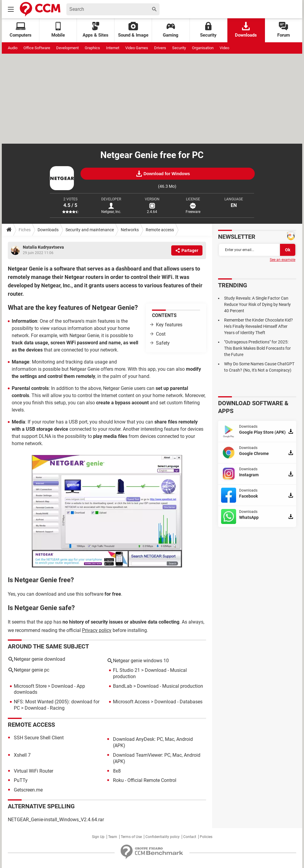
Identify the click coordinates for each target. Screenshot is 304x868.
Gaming (171, 30)
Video (224, 48)
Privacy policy (97, 630)
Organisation (203, 48)
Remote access (160, 230)
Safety (163, 343)
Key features (169, 325)
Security (208, 30)
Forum (284, 30)
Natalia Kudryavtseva (43, 247)
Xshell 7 (22, 755)
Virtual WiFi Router (33, 771)
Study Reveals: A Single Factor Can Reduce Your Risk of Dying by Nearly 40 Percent (257, 304)
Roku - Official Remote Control (145, 780)
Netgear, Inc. (111, 212)
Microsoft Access (131, 702)
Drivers (160, 48)
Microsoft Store (30, 686)
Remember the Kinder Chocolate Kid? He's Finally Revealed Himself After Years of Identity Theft (258, 326)
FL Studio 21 (126, 670)
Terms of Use (131, 837)
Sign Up (98, 837)
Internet (113, 48)
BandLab (123, 686)
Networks (130, 230)
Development (67, 48)
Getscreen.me (28, 790)
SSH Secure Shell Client (39, 738)
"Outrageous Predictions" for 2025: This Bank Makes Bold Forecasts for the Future (257, 348)
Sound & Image (133, 30)
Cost (161, 334)
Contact (190, 837)
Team (113, 837)
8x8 (117, 771)
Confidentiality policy (163, 837)
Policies (206, 837)
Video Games (137, 48)
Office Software (37, 48)
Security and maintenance (90, 230)
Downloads (246, 30)
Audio (13, 48)
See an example (283, 260)
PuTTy (21, 780)
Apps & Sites (96, 30)
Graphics (92, 48)
